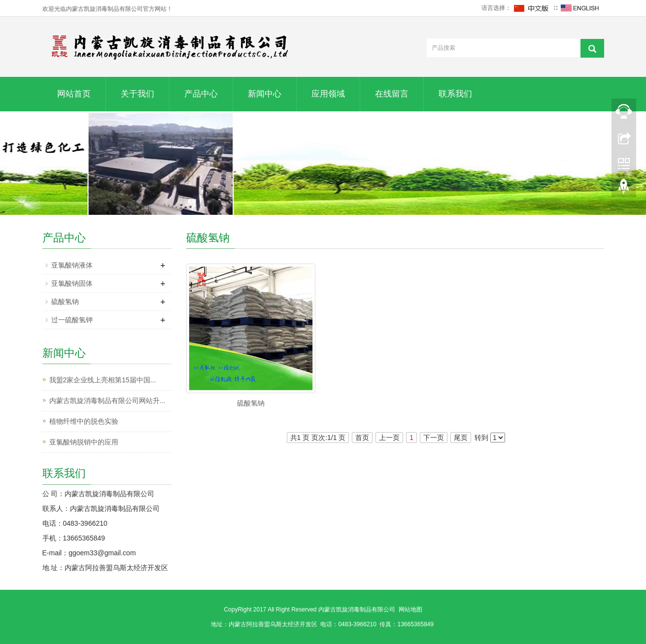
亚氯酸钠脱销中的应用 (84, 442)
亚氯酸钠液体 (72, 265)
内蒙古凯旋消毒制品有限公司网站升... (107, 401)
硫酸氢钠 (251, 403)
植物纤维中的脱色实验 (84, 421)
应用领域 (328, 94)
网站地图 (410, 610)
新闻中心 (265, 94)
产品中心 (201, 94)
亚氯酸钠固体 (72, 283)
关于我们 (137, 94)
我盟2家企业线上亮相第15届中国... (103, 380)
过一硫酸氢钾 (72, 320)
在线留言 (392, 94)
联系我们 (455, 94)
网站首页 (74, 94)
